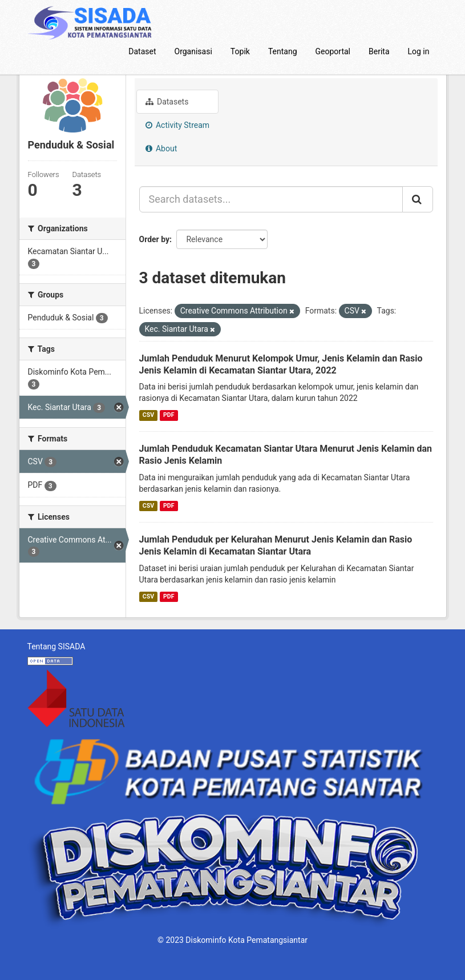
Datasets (167, 102)
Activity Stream (178, 125)
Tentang (283, 51)
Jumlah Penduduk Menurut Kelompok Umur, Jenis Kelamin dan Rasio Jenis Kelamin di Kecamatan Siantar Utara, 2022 (281, 364)
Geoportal (333, 51)
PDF (169, 415)
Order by (155, 239)
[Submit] (418, 199)
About (161, 148)
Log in (419, 51)
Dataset (142, 51)
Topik (240, 51)
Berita (379, 51)
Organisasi (193, 51)
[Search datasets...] (271, 199)
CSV (148, 415)
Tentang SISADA (56, 646)
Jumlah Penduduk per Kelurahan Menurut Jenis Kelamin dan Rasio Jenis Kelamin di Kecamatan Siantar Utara (276, 545)
